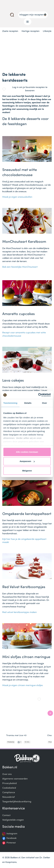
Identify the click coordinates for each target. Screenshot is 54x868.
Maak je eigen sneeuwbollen (17, 197)
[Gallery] (28, 720)
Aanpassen (27, 461)
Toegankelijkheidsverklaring (17, 802)
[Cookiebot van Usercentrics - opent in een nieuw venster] (38, 395)
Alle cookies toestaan (27, 452)
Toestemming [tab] (10, 403)
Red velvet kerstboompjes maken (20, 612)
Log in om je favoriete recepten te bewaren (30, 89)
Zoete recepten (10, 31)
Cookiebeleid (9, 788)
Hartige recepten (31, 31)
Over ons (7, 774)
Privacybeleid (10, 783)
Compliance (9, 793)
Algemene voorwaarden (15, 779)
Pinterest (11, 843)
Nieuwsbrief (8, 797)
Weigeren (27, 470)
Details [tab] (28, 403)
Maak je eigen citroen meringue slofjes (23, 685)
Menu (26, 22)
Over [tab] (45, 403)
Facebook (11, 838)
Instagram (12, 834)
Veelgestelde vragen (13, 820)
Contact (6, 815)
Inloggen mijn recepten (33, 15)
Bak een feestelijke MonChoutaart (20, 267)
